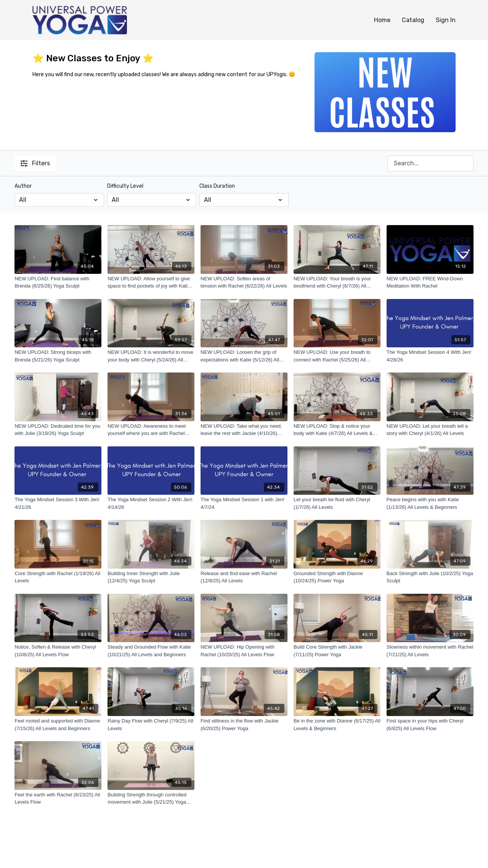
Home (382, 20)
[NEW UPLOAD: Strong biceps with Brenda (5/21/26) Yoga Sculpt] (58, 356)
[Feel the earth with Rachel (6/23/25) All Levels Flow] (58, 798)
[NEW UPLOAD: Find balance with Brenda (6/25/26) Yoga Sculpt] (58, 282)
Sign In (446, 20)
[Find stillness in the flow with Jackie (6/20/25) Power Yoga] (244, 725)
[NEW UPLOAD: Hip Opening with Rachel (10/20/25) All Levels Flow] (244, 651)
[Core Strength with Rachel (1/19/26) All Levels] (58, 577)
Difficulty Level (125, 186)
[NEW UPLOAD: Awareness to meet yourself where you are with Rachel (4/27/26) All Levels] (151, 430)
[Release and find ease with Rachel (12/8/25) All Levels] (244, 577)
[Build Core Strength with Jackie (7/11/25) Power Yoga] (337, 651)
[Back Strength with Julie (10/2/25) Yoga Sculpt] (430, 577)
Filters (35, 163)
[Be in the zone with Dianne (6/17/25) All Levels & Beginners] (337, 725)
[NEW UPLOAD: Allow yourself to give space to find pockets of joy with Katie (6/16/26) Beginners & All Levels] (151, 282)
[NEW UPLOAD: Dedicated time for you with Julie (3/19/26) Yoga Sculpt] (58, 430)
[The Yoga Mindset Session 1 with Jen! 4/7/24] (244, 503)
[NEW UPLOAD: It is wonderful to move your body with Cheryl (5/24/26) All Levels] (151, 356)
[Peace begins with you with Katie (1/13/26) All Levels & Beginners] (430, 503)
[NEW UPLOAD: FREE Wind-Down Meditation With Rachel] (430, 282)
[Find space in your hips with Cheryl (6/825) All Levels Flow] (430, 725)
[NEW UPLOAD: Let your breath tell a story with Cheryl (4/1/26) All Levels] (430, 430)
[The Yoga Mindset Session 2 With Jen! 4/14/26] (151, 503)
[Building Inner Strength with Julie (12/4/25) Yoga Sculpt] (151, 577)
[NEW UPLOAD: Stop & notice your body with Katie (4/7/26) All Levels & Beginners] (337, 430)
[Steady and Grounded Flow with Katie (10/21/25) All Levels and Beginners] (151, 651)
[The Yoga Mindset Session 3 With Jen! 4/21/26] (58, 503)
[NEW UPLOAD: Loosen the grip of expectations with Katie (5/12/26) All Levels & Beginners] (244, 356)
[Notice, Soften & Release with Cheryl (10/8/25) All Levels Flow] (58, 651)
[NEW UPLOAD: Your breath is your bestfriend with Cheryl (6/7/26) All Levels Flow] (337, 282)
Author (23, 186)
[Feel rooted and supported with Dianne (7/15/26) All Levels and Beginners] (58, 725)
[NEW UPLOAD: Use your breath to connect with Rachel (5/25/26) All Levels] (337, 356)
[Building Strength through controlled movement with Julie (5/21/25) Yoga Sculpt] (151, 798)
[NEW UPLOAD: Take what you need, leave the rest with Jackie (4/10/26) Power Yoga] (244, 430)
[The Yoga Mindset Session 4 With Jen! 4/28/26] (430, 356)
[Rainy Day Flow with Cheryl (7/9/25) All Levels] (151, 725)
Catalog (413, 20)
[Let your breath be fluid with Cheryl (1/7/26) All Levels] (337, 503)
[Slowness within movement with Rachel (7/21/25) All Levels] (430, 651)
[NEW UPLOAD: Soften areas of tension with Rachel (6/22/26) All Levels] (244, 282)
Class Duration (217, 186)
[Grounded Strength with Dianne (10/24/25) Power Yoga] (337, 577)
